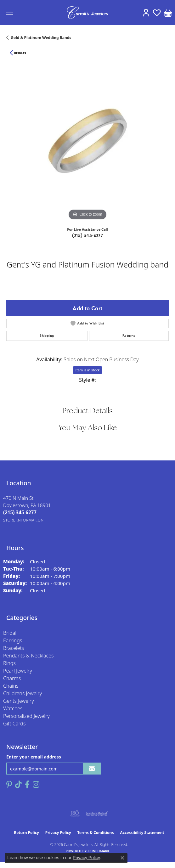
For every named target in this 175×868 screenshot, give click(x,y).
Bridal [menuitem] (10, 633)
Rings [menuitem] (9, 663)
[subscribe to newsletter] (92, 769)
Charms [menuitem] (12, 678)
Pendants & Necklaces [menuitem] (28, 656)
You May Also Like (88, 428)
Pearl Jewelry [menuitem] (18, 671)
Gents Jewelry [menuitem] (19, 701)
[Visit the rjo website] (75, 814)
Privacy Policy (58, 833)
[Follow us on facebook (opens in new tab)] (27, 785)
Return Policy (26, 833)
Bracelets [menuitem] (14, 648)
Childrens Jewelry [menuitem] (23, 693)
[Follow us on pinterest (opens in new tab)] (9, 785)
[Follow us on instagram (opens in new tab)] (36, 785)
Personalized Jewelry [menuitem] (26, 716)
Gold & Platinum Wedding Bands (41, 38)
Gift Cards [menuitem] (14, 724)
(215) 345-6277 (88, 235)
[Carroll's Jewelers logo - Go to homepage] (87, 13)
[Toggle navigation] (10, 13)
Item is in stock (87, 370)
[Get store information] (23, 520)
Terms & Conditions (96, 833)
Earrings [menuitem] (13, 640)
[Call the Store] (20, 512)
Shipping (47, 336)
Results (20, 53)
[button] (146, 13)
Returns (129, 336)
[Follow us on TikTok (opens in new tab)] (18, 785)
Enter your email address (34, 757)
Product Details (87, 411)
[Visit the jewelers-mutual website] (97, 814)
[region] (87, 141)
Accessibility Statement (142, 833)
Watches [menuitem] (13, 708)
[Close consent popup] (122, 858)
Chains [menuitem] (11, 686)
